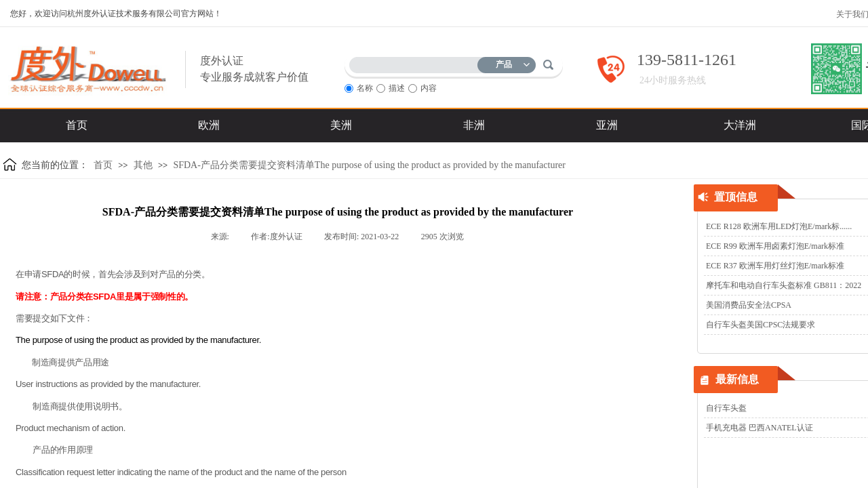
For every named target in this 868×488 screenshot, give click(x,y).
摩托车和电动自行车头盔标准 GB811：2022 (784, 285)
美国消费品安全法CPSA (749, 305)
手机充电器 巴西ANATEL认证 (759, 428)
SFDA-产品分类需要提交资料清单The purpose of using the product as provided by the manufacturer (369, 165)
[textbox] (416, 63)
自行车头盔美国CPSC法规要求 (761, 325)
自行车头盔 (726, 408)
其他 (143, 165)
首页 (103, 165)
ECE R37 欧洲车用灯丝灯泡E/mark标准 (775, 266)
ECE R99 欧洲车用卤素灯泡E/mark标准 (775, 246)
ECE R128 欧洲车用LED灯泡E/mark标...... (779, 226)
